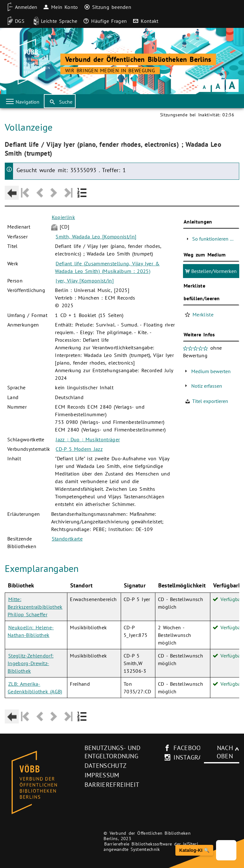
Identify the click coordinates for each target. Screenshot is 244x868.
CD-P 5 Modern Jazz (79, 449)
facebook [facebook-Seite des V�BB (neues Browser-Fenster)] (189, 748)
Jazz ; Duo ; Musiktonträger (88, 439)
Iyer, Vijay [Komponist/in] (85, 281)
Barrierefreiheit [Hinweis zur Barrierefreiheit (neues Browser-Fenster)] (112, 785)
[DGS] (14, 21)
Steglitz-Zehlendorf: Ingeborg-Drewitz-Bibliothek (30, 663)
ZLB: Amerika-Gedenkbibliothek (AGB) (35, 688)
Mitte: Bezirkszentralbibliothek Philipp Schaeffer (35, 607)
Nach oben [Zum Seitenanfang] (225, 752)
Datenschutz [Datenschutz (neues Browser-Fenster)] (106, 766)
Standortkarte (67, 539)
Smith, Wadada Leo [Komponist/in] (96, 236)
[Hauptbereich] (122, 419)
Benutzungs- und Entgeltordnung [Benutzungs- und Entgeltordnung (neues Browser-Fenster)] (112, 752)
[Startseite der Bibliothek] (33, 62)
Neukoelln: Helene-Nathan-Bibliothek (31, 631)
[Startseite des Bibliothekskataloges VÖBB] (42, 783)
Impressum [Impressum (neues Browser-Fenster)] (102, 775)
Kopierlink (63, 217)
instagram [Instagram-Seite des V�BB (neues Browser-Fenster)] (190, 757)
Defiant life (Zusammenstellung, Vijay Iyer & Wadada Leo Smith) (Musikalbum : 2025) (107, 267)
